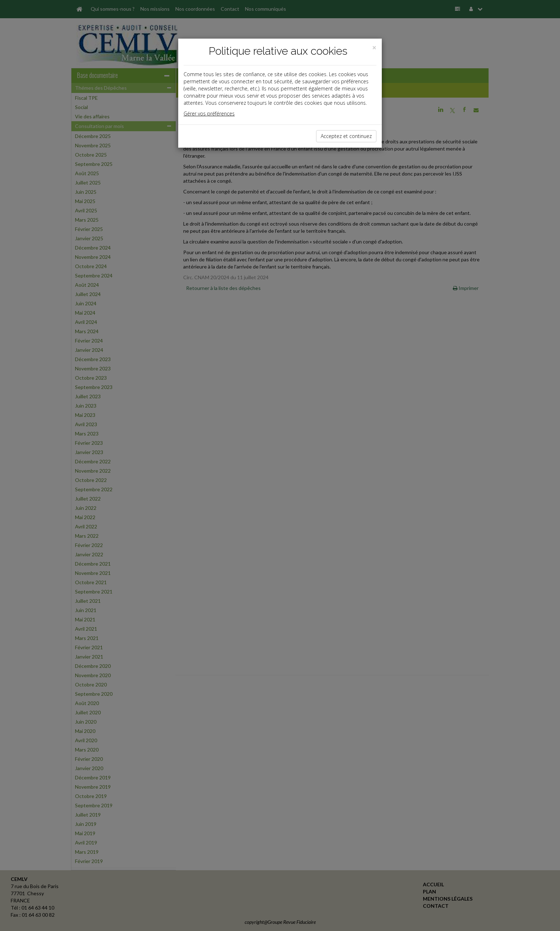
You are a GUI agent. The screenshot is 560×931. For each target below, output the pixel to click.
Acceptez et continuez (346, 136)
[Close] (374, 48)
